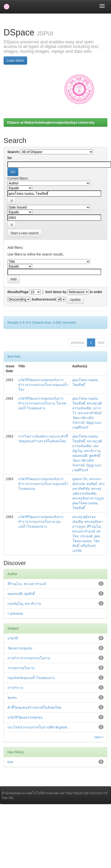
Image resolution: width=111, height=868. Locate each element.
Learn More (15, 61)
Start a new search (25, 233)
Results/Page (18, 292)
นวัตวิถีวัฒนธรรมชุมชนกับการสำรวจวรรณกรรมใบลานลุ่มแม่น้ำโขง (43, 385)
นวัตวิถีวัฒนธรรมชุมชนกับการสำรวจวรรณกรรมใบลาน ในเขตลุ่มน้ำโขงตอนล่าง (42, 403)
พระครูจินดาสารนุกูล (88, 498)
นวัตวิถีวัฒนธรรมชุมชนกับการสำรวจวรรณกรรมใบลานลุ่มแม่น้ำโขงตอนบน (43, 484)
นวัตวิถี (13, 638)
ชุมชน (12, 698)
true (10, 762)
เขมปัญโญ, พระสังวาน (24, 604)
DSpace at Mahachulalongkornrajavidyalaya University (51, 122)
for (10, 158)
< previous (15, 613)
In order (96, 292)
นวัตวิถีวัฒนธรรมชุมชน (25, 717)
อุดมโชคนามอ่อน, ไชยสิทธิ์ (86, 541)
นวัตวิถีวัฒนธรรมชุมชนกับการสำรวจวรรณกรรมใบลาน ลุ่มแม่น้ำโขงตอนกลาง (41, 522)
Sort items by (56, 292)
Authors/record (44, 299)
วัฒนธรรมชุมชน (20, 648)
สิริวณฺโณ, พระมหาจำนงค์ (27, 584)
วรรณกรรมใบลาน (21, 668)
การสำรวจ (15, 688)
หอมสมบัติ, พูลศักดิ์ (86, 456)
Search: (14, 152)
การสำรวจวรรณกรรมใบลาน (29, 658)
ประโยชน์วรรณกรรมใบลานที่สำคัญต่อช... (39, 727)
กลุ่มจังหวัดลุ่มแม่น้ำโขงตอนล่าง (31, 678)
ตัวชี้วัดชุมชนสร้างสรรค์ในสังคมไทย (34, 707)
